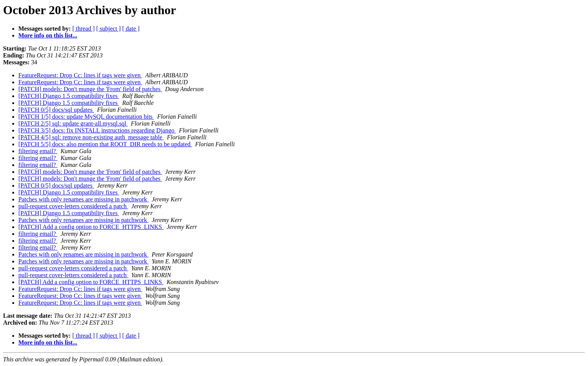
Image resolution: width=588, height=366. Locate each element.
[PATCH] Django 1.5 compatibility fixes (69, 96)
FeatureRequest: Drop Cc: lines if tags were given (80, 75)
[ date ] (131, 29)
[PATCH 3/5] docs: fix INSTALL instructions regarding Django (97, 130)
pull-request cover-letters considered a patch (73, 206)
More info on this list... (48, 35)
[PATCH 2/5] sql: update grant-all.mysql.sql (73, 123)
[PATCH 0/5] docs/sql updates (56, 110)
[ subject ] (109, 29)
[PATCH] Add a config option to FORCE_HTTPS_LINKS (91, 227)
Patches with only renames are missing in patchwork (83, 199)
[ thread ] (84, 29)
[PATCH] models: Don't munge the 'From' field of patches (90, 89)
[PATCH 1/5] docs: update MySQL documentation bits (86, 117)
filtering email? (38, 151)
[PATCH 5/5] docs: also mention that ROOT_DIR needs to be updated (105, 144)
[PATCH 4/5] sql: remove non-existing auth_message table (91, 137)
